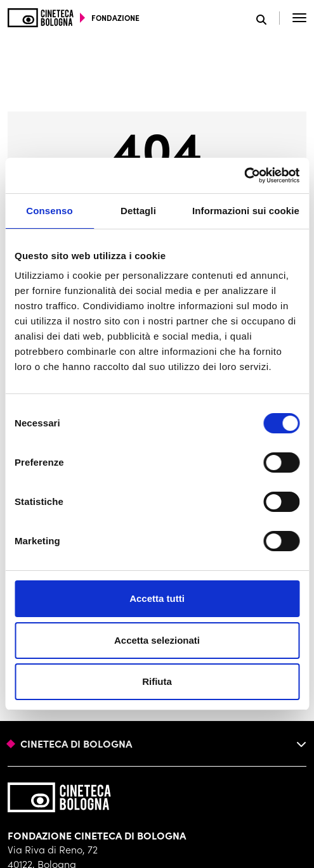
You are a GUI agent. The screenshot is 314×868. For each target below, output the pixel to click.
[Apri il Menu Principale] (299, 18)
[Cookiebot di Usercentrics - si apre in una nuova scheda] (244, 176)
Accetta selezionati (157, 640)
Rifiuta (157, 681)
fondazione (115, 18)
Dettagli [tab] (138, 211)
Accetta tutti (157, 598)
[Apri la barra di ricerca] (268, 18)
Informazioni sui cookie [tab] (246, 211)
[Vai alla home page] (41, 18)
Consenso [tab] (49, 211)
